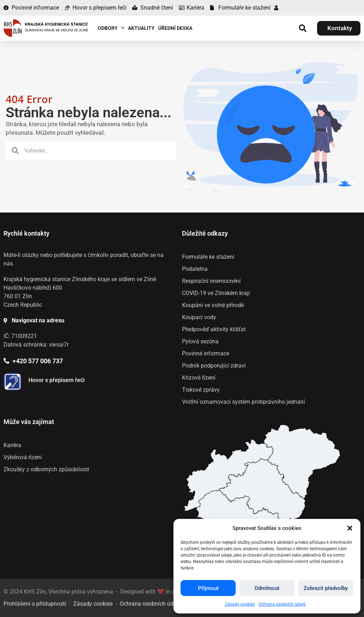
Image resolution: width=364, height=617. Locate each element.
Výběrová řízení (23, 457)
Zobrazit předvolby (326, 588)
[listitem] (263, 490)
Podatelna (195, 269)
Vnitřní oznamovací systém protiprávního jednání (243, 402)
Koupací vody (199, 317)
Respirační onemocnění (211, 281)
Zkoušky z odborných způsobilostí (46, 469)
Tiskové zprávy (201, 390)
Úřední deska (175, 28)
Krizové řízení (199, 378)
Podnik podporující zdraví (214, 366)
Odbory (111, 28)
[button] (350, 528)
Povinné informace (206, 353)
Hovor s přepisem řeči (57, 380)
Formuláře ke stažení (208, 257)
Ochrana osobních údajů (282, 604)
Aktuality (141, 28)
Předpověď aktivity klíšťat (214, 329)
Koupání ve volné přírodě (213, 305)
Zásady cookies (240, 604)
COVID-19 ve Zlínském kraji (216, 293)
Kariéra (12, 445)
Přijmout (208, 588)
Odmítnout (267, 588)
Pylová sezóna (200, 341)
